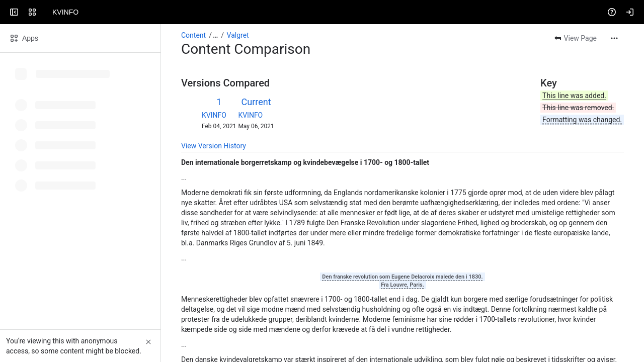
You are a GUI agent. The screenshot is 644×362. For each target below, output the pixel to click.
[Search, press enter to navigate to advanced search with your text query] (320, 12)
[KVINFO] (46, 12)
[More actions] (614, 38)
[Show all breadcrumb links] (215, 35)
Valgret (238, 35)
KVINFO (214, 115)
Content (193, 35)
